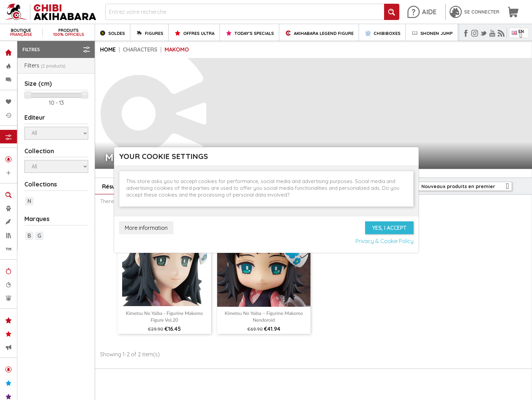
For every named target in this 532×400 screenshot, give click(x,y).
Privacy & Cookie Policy (385, 241)
